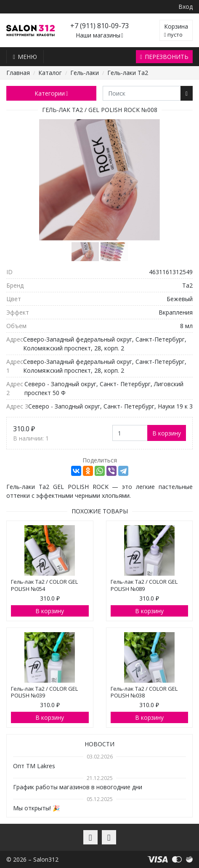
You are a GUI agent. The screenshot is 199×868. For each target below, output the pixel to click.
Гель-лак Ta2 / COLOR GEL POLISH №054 (44, 585)
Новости (99, 744)
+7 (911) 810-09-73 (99, 26)
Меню (25, 57)
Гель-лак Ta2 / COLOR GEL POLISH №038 (144, 692)
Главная (18, 73)
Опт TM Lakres (34, 766)
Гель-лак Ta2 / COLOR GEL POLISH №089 (144, 585)
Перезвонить (164, 57)
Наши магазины (99, 36)
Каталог (50, 73)
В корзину (167, 433)
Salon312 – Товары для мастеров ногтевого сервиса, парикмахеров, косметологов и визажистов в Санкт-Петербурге (31, 31)
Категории (51, 93)
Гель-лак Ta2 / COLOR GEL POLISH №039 (44, 692)
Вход (186, 7)
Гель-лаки (85, 73)
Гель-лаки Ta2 (128, 73)
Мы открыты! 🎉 (36, 808)
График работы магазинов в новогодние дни (78, 787)
